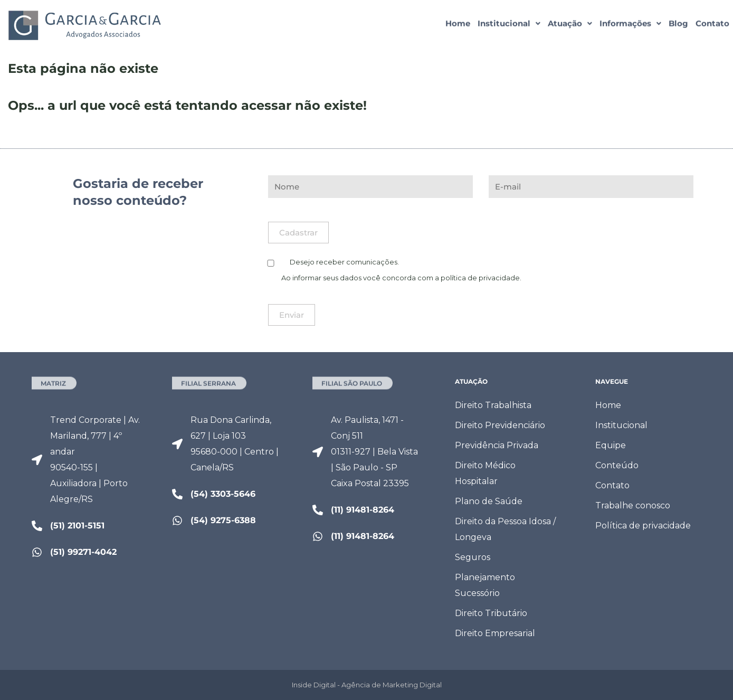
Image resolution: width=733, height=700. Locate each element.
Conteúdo (617, 465)
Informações (630, 25)
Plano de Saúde (489, 501)
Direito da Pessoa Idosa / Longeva (505, 529)
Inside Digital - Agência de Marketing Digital (367, 685)
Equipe (611, 445)
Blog (678, 25)
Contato (712, 25)
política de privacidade (480, 278)
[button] (509, 25)
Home (458, 25)
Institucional (509, 25)
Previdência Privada (497, 445)
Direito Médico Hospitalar (485, 473)
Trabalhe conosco (633, 505)
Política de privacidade (643, 526)
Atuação (570, 25)
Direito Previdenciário (500, 425)
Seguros (473, 557)
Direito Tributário (491, 613)
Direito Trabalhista (493, 405)
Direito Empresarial (495, 633)
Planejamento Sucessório (485, 585)
